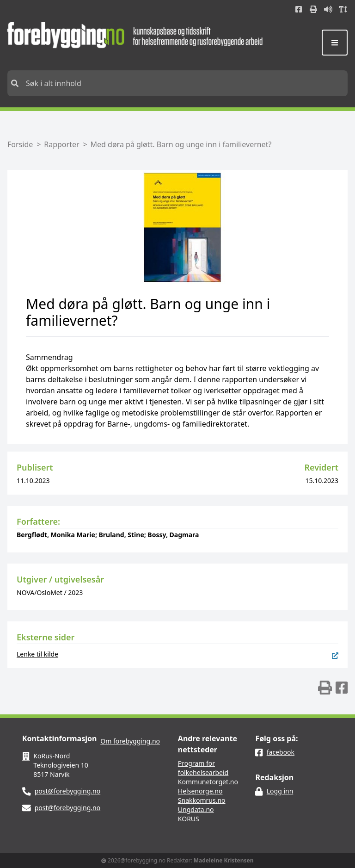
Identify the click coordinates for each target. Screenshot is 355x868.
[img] (325, 688)
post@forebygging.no (68, 791)
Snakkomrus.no (202, 800)
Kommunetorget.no (208, 782)
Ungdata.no (196, 809)
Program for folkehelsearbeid (203, 768)
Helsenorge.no (200, 791)
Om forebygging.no (130, 741)
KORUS (189, 819)
